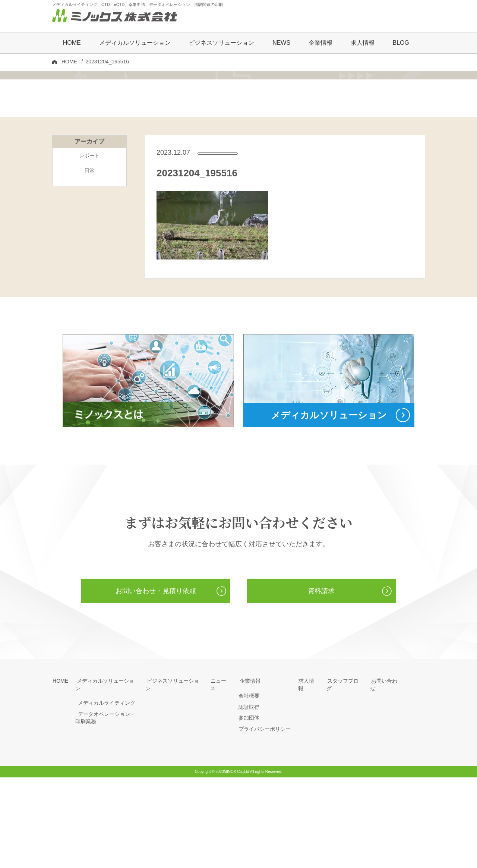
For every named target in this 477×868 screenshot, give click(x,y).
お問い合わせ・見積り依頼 (156, 681)
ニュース (221, 771)
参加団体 (249, 808)
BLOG (401, 43)
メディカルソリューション (107, 771)
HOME (72, 43)
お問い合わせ (386, 771)
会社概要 (249, 786)
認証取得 (249, 798)
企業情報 (249, 771)
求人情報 (363, 43)
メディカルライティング (104, 786)
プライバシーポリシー (265, 820)
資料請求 (321, 681)
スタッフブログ (345, 771)
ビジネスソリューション (221, 43)
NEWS (281, 43)
